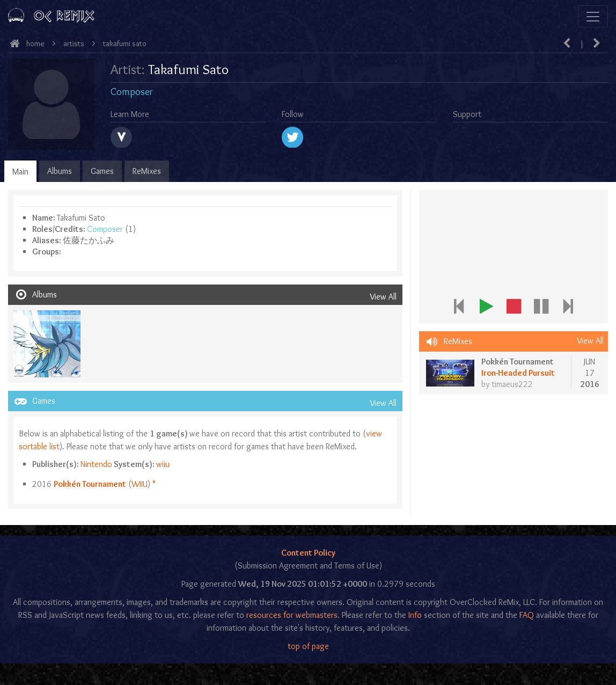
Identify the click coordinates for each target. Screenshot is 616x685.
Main (20, 172)
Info (415, 615)
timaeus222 (512, 384)
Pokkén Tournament (90, 484)
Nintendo (96, 464)
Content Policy (308, 553)
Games (102, 171)
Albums (60, 171)
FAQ (527, 615)
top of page (308, 646)
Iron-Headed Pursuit (518, 373)
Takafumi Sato (125, 43)
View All (383, 297)
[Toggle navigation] (593, 16)
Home (35, 43)
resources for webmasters (292, 615)
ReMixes (147, 171)
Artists (74, 43)
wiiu (163, 464)
